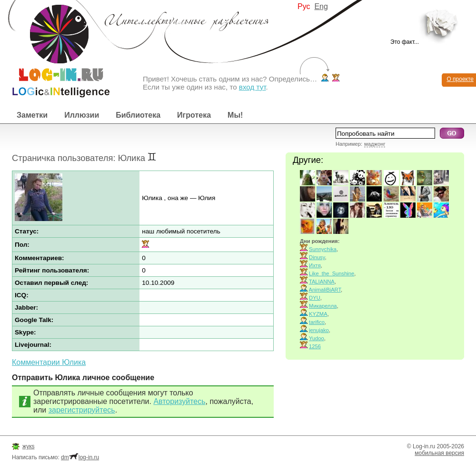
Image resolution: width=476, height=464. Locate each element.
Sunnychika (323, 249)
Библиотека (138, 115)
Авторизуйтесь (179, 401)
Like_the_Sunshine (332, 273)
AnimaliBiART (325, 290)
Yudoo (317, 338)
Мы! (235, 115)
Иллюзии (82, 115)
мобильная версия (439, 453)
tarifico (317, 322)
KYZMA (318, 314)
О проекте (460, 79)
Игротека (194, 115)
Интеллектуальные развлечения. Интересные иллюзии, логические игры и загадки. (55, 49)
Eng (321, 6)
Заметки (32, 115)
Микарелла (323, 306)
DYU (315, 298)
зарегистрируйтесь (82, 410)
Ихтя (315, 265)
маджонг (375, 144)
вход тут (253, 87)
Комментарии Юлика (49, 362)
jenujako (319, 330)
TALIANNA (322, 282)
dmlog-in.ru (80, 457)
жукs (28, 446)
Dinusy (317, 257)
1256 (315, 346)
